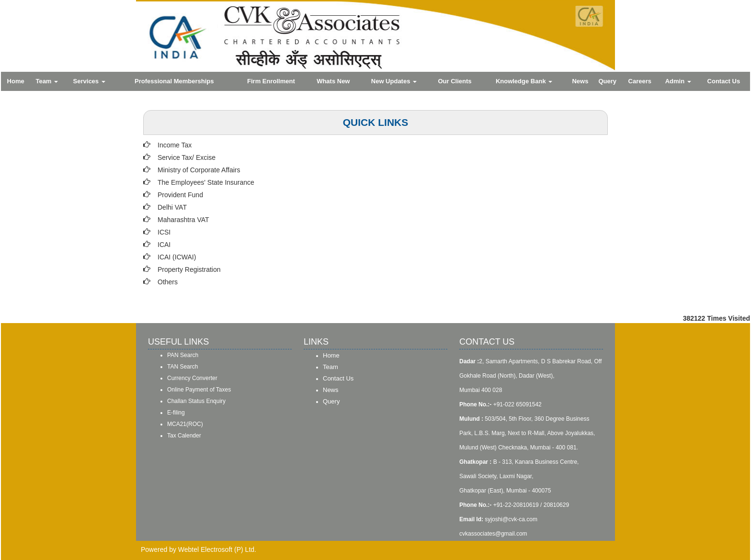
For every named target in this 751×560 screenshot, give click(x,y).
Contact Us (724, 81)
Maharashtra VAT (183, 220)
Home (16, 81)
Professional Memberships (174, 81)
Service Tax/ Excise (187, 157)
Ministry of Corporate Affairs (199, 170)
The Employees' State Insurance (206, 182)
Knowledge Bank (524, 81)
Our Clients (455, 81)
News (580, 81)
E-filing (176, 413)
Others (168, 282)
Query (607, 81)
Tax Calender (184, 436)
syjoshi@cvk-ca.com (511, 519)
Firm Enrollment (271, 81)
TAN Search (182, 367)
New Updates (394, 81)
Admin (678, 81)
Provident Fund (180, 195)
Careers (640, 81)
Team (47, 81)
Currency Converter (192, 378)
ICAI (164, 245)
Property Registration (189, 269)
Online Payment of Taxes (199, 390)
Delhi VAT (172, 207)
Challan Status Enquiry (196, 401)
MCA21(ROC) (185, 424)
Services (89, 81)
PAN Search (183, 355)
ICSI (164, 232)
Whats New (333, 81)
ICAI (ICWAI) (177, 257)
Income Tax (175, 145)
